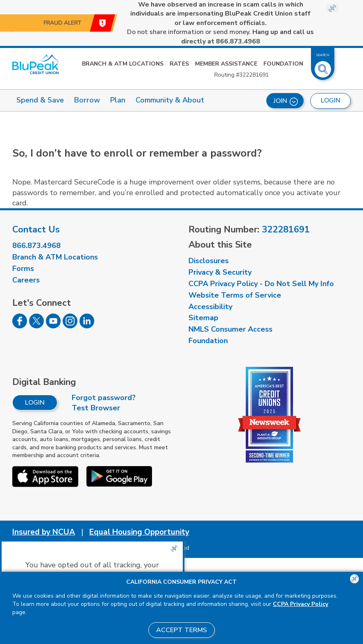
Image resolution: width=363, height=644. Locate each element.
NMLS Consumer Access (230, 329)
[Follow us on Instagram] (70, 326)
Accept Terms (181, 630)
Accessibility (210, 307)
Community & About (170, 100)
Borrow (87, 100)
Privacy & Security (220, 272)
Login (35, 403)
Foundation (283, 64)
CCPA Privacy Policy (301, 604)
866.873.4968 (36, 246)
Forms (23, 269)
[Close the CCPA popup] (174, 548)
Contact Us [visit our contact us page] (36, 230)
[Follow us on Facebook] (20, 326)
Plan (118, 100)
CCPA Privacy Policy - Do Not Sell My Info (261, 284)
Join (286, 101)
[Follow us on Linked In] (87, 326)
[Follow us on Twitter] (36, 326)
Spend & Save (40, 100)
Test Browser (96, 408)
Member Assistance (226, 64)
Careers (26, 280)
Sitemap (203, 318)
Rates (179, 64)
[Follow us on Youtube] (53, 326)
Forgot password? (104, 398)
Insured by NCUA (44, 532)
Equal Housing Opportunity (139, 532)
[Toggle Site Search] (323, 66)
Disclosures (209, 261)
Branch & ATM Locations (123, 64)
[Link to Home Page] (35, 64)
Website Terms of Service (235, 295)
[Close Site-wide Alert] (332, 8)
